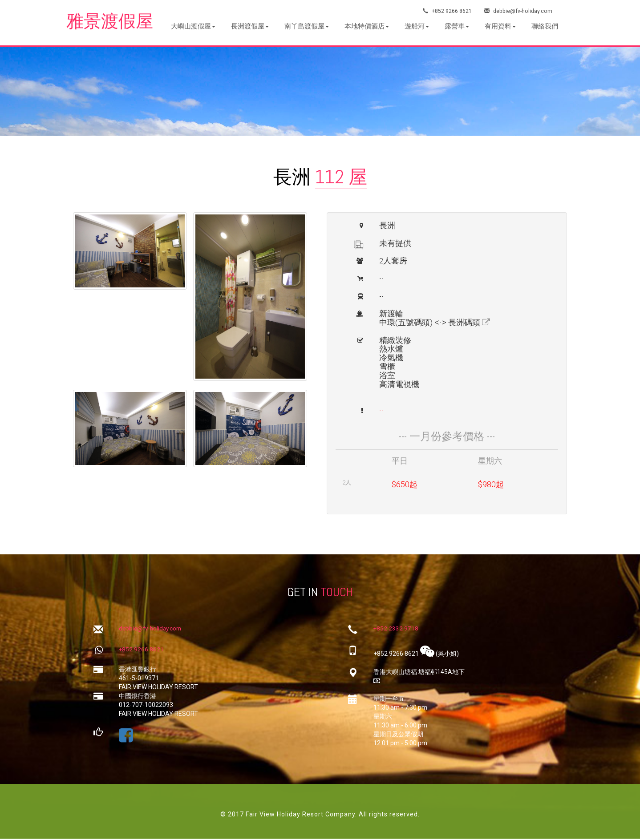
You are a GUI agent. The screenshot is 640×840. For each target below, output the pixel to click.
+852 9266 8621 (448, 11)
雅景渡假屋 (113, 22)
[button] (193, 26)
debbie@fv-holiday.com (519, 11)
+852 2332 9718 (396, 630)
